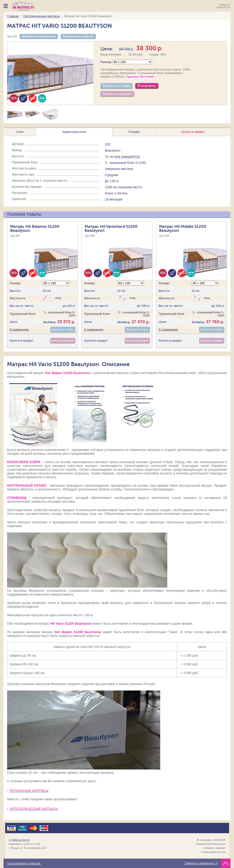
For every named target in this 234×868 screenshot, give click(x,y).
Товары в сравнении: (201, 863)
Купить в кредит (117, 94)
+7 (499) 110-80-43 (19, 840)
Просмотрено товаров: (24, 864)
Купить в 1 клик (116, 86)
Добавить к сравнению (39, 36)
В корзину (147, 86)
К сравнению (19, 329)
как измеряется (127, 157)
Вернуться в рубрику (78, 36)
